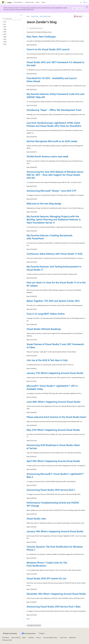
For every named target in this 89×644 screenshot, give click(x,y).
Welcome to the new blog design (44, 203)
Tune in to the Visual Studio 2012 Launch (48, 49)
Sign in (85, 2)
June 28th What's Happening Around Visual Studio (53, 402)
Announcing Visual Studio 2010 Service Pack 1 (51, 490)
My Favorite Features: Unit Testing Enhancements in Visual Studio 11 (54, 268)
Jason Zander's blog (45, 16)
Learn (28, 16)
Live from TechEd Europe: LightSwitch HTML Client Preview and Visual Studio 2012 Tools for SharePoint (54, 124)
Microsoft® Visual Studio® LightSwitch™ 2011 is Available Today (52, 387)
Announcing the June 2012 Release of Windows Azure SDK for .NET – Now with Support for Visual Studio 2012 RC (55, 175)
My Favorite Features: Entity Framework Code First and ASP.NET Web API (55, 95)
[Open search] (81, 2)
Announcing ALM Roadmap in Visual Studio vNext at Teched (53, 447)
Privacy (38, 638)
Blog (24, 638)
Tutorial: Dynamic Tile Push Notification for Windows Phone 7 (55, 548)
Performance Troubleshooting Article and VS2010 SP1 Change (53, 504)
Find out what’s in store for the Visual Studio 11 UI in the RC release (56, 284)
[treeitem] (13, 22)
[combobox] (12, 19)
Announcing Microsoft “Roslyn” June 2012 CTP (51, 191)
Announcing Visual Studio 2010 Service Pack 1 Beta (53, 606)
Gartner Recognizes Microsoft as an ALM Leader (52, 141)
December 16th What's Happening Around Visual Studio (56, 594)
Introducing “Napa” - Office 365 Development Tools (54, 110)
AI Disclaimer (6, 638)
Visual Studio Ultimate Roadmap (44, 329)
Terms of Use (63, 638)
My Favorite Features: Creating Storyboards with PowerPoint (49, 237)
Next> (28, 619)
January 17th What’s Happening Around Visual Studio (55, 373)
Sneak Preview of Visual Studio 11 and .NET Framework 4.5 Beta (55, 346)
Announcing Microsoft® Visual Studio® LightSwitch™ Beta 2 (55, 475)
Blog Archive (35, 16)
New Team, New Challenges (41, 36)
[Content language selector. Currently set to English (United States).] (10, 633)
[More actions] (85, 16)
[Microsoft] (3, 2)
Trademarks (72, 638)
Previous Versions (16, 638)
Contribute (31, 638)
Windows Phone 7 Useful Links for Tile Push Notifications (47, 564)
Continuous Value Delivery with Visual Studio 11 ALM (54, 254)
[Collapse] (21, 15)
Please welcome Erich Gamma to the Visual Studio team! (56, 417)
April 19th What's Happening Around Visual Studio (53, 461)
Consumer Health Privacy (50, 638)
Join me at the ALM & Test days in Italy (47, 360)
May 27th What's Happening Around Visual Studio (53, 430)
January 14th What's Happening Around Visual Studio (55, 531)
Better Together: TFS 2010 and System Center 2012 (53, 301)
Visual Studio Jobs (36, 518)
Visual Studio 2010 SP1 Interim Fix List (46, 578)
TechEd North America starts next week (47, 156)
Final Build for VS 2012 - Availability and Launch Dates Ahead (52, 80)
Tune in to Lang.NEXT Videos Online (46, 314)
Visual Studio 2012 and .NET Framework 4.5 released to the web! (55, 64)
